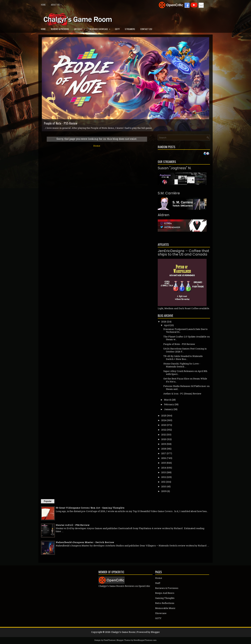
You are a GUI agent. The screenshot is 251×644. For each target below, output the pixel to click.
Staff (158, 583)
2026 (164, 322)
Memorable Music (165, 608)
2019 (164, 444)
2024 (164, 420)
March (168, 400)
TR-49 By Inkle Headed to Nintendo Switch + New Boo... (183, 358)
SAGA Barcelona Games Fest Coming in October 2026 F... (185, 350)
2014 (164, 468)
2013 (164, 472)
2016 (164, 458)
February (169, 404)
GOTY (117, 29)
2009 (164, 491)
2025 (164, 416)
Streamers (130, 29)
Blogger (155, 632)
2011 (163, 482)
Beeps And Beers (165, 593)
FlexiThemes (109, 640)
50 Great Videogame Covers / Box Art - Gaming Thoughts (90, 508)
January (168, 409)
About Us (57, 4)
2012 (164, 477)
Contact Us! (146, 29)
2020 (164, 439)
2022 (164, 430)
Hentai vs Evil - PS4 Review (73, 525)
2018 (164, 449)
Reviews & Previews (60, 29)
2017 (164, 453)
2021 (164, 435)
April (167, 325)
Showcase (161, 613)
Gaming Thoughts (165, 598)
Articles (81, 28)
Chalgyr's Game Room (123, 632)
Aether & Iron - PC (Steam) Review (182, 394)
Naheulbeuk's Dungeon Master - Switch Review (85, 542)
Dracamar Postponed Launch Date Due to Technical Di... (185, 331)
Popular (48, 501)
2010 (164, 486)
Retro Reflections (165, 603)
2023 (164, 425)
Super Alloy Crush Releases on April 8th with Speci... (185, 373)
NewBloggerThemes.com (145, 640)
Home (43, 5)
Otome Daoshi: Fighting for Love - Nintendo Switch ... (182, 365)
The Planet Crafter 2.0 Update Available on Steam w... (187, 338)
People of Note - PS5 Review (61, 123)
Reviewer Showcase (101, 28)
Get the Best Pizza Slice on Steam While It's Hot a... (185, 380)
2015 (164, 463)
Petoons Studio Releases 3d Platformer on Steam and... (186, 388)
